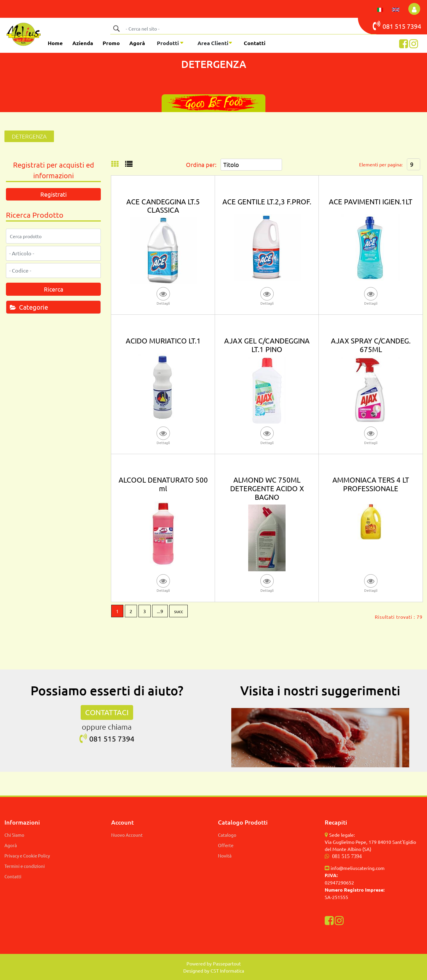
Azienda (83, 43)
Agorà (137, 43)
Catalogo (227, 835)
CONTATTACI (107, 712)
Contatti (255, 43)
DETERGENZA (29, 136)
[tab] (53, 307)
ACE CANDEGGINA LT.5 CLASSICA (163, 206)
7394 (414, 26)
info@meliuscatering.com (358, 868)
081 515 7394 (347, 856)
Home (55, 43)
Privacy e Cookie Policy (27, 856)
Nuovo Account (127, 835)
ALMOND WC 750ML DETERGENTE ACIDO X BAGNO (267, 488)
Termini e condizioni (25, 866)
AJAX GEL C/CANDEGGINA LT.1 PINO (267, 345)
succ (179, 611)
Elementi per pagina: (381, 164)
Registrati (54, 194)
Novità (225, 856)
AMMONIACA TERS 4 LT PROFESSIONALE (371, 484)
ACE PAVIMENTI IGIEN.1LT (371, 202)
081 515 (390, 26)
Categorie (29, 307)
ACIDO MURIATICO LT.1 (163, 341)
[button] (414, 9)
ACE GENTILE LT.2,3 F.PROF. (267, 202)
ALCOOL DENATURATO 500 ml (163, 484)
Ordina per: (201, 164)
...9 (160, 611)
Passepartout (227, 963)
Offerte (226, 845)
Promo (111, 43)
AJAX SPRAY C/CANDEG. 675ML (371, 345)
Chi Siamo (14, 835)
